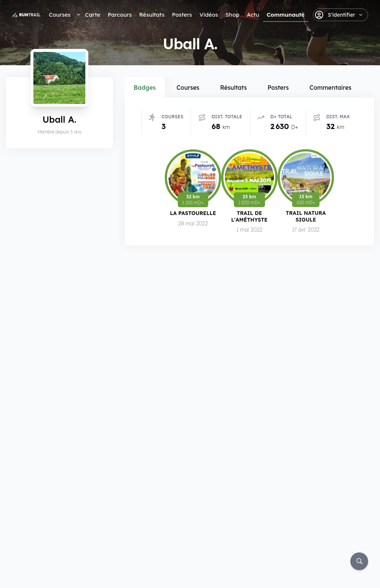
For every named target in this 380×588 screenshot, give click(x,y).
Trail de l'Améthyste (249, 216)
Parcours (120, 15)
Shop (232, 15)
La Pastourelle (193, 213)
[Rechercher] (359, 561)
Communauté (286, 15)
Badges (145, 87)
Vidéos (209, 15)
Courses (60, 15)
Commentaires (330, 87)
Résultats (152, 15)
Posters (182, 15)
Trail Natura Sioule (306, 217)
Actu (253, 15)
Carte (93, 15)
